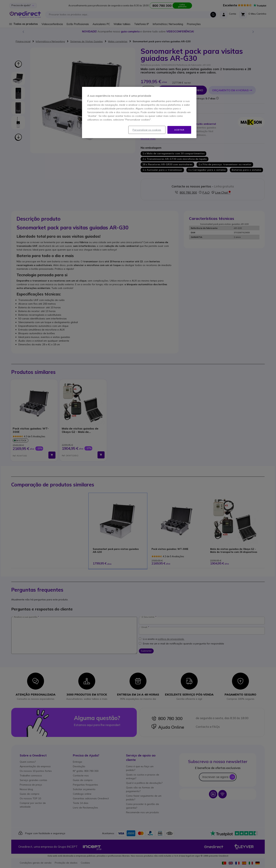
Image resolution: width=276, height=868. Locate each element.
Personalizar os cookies (147, 130)
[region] (139, 113)
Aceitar (179, 130)
